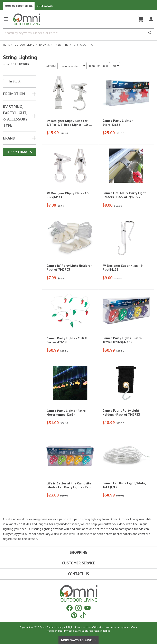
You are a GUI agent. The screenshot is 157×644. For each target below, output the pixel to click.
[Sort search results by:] (72, 66)
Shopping (78, 552)
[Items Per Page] (115, 66)
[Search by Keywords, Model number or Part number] (76, 33)
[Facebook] (70, 608)
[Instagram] (78, 608)
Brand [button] (9, 138)
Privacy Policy (72, 631)
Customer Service (78, 563)
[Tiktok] (83, 615)
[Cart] (141, 19)
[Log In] (151, 19)
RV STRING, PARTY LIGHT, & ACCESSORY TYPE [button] (15, 116)
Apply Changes (20, 152)
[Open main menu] (6, 21)
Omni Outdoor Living (19, 6)
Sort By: (51, 66)
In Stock (15, 81)
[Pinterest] (74, 615)
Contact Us (78, 574)
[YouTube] (87, 608)
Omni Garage (45, 6)
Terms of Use (55, 631)
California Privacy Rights (96, 631)
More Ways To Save (78, 640)
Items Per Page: (98, 66)
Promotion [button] (14, 94)
